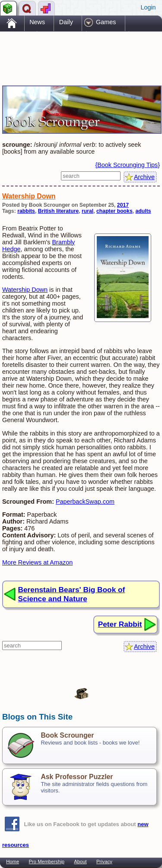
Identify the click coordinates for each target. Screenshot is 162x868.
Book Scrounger (67, 735)
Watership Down (29, 196)
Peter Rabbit (120, 624)
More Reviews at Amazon (37, 562)
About (80, 862)
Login (148, 7)
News (37, 22)
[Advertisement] (71, 51)
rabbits (26, 211)
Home (13, 862)
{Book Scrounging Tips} (127, 165)
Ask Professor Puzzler (77, 777)
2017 (123, 205)
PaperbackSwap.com (85, 502)
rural (87, 211)
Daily (66, 22)
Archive (144, 177)
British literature (59, 211)
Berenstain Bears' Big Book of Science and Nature (72, 594)
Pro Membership (47, 862)
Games (106, 22)
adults (143, 211)
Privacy (104, 862)
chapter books (114, 211)
